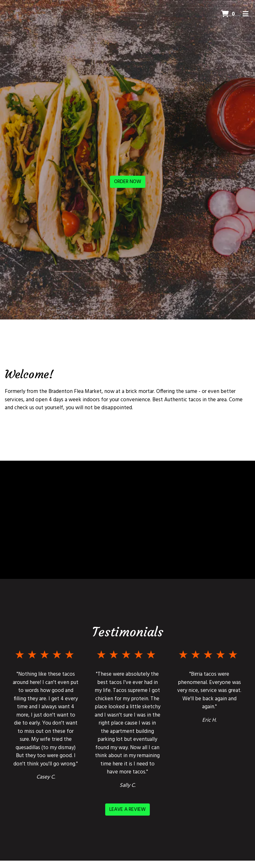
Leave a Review (127, 810)
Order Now (128, 182)
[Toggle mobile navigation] (246, 14)
